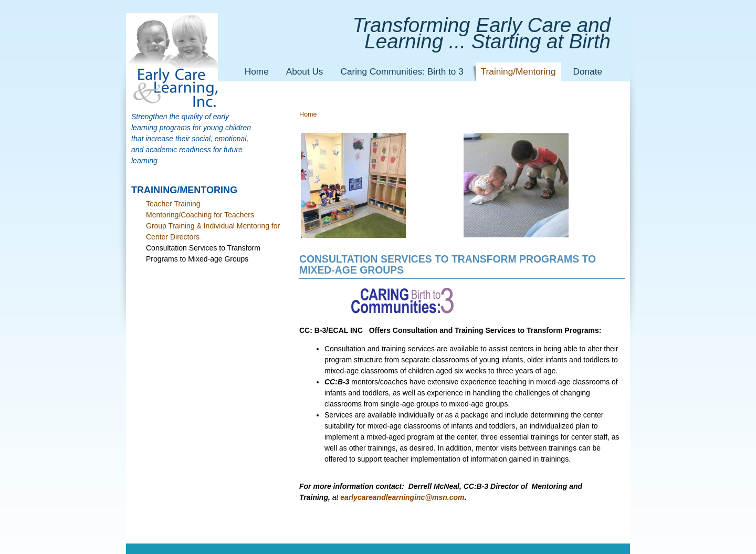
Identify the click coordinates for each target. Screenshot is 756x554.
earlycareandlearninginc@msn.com (402, 497)
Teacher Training (173, 204)
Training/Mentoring (518, 71)
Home (257, 71)
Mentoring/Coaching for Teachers (200, 215)
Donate (588, 71)
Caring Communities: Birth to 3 (402, 71)
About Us (305, 71)
